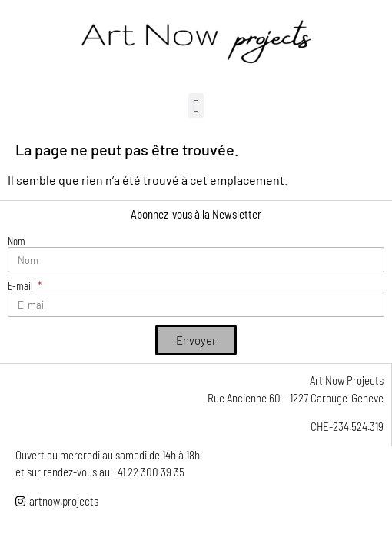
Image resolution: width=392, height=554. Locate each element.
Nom (17, 241)
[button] (196, 106)
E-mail (22, 286)
